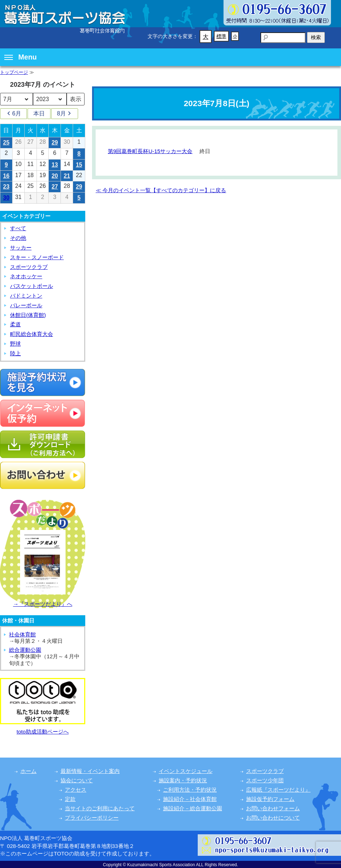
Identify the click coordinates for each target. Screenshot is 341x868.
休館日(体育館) (28, 315)
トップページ (14, 72)
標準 (221, 36)
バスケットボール (32, 286)
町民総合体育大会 (32, 334)
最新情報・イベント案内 (90, 771)
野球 (15, 344)
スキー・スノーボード (37, 257)
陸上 (15, 353)
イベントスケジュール (186, 771)
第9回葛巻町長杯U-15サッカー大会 (150, 151)
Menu (21, 57)
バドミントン (26, 296)
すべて (18, 228)
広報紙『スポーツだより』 (278, 790)
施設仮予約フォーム (270, 799)
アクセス (76, 790)
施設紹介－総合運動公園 (193, 808)
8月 (65, 114)
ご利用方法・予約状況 (190, 790)
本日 (39, 113)
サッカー (21, 248)
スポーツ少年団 (265, 780)
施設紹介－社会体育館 (190, 799)
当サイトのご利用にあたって (100, 808)
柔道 (15, 324)
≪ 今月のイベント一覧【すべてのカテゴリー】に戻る (161, 190)
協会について (77, 780)
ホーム (28, 771)
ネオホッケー (26, 276)
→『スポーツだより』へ (42, 604)
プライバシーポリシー (92, 818)
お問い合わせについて (273, 818)
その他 (18, 238)
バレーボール (26, 305)
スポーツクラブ (29, 267)
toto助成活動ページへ (42, 732)
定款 (70, 799)
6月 (13, 114)
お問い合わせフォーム (273, 808)
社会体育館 (22, 634)
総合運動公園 (25, 650)
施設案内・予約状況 (183, 780)
